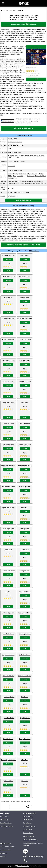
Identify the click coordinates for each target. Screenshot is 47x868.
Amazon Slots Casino (8, 277)
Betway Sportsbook (8, 319)
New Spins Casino (25, 571)
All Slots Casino (34, 251)
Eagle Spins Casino (25, 424)
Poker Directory (28, 820)
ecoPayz (35, 174)
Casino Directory (28, 816)
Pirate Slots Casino (25, 592)
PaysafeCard (39, 176)
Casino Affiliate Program (7, 847)
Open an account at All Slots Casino (23, 24)
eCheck (29, 174)
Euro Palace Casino (8, 445)
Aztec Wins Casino (25, 277)
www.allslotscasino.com (36, 47)
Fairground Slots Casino (8, 466)
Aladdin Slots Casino (8, 256)
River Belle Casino (8, 634)
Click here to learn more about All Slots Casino (23, 245)
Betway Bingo (8, 298)
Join (36, 79)
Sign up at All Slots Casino (23, 128)
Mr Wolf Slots (25, 550)
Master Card (31, 176)
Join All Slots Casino (23, 200)
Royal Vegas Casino (25, 634)
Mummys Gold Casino (8, 571)
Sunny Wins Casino (25, 739)
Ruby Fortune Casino (8, 655)
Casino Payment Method (30, 839)
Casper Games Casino (8, 361)
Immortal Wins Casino (8, 487)
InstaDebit (20, 176)
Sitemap (3, 857)
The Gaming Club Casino (8, 760)
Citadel (10, 174)
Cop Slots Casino (25, 361)
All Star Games (25, 256)
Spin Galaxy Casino (8, 718)
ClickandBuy (23, 174)
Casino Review (28, 829)
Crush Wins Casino (8, 382)
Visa (16, 178)
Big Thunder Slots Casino (25, 319)
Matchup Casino (25, 529)
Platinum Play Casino (8, 613)
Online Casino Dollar (23, 866)
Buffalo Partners (13, 196)
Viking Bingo (25, 760)
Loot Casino (25, 508)
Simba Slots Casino (25, 655)
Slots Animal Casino (8, 676)
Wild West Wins (8, 781)
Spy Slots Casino (25, 718)
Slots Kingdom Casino (25, 676)
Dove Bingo (25, 403)
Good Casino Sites (6, 850)
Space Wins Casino (8, 697)
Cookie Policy (4, 820)
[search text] (18, 807)
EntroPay (40, 174)
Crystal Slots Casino (25, 382)
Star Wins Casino (8, 739)
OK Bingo (8, 592)
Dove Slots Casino (8, 424)
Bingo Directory (28, 823)
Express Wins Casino (25, 445)
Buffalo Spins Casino (8, 340)
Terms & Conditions (6, 823)
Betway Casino (25, 298)
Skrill (45, 176)
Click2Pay (16, 174)
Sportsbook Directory (29, 826)
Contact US (4, 853)
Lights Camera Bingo (8, 508)
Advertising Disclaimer (7, 826)
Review (8, 259)
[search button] (28, 807)
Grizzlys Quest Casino (25, 466)
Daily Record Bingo (8, 403)
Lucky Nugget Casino (8, 529)
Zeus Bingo (25, 781)
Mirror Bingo (8, 550)
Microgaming (12, 166)
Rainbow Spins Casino (25, 613)
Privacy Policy (4, 816)
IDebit (14, 176)
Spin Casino (25, 697)
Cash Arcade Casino (25, 340)
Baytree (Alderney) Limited (16, 145)
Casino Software (28, 833)
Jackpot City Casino (25, 487)
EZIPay (10, 176)
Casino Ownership (29, 836)
